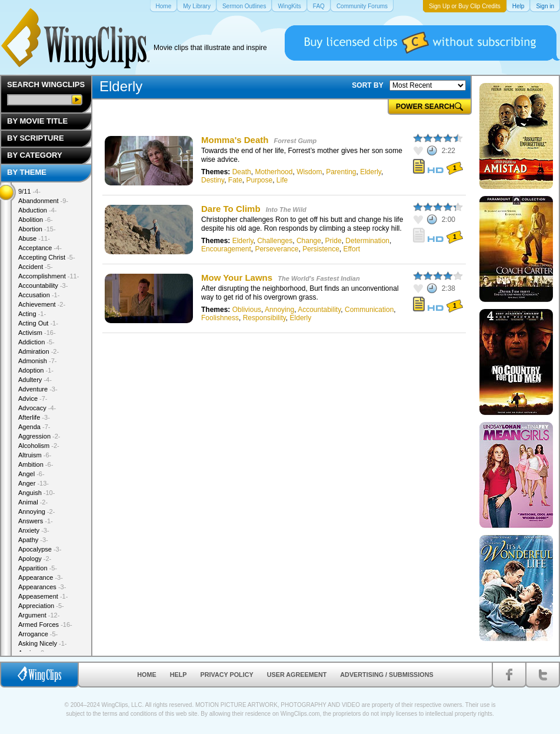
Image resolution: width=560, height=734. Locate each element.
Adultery (35, 380)
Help (179, 675)
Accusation (39, 295)
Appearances (42, 587)
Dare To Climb (231, 209)
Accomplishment (49, 276)
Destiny (213, 180)
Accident (36, 267)
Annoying (279, 310)
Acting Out (38, 323)
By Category (35, 155)
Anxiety (34, 530)
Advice (33, 398)
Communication (369, 310)
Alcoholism (39, 446)
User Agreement (297, 675)
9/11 (29, 191)
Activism (37, 333)
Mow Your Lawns (237, 278)
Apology (35, 559)
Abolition (36, 220)
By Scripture (36, 138)
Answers (36, 521)
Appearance (41, 577)
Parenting (341, 172)
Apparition (38, 568)
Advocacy (37, 408)
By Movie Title (37, 121)
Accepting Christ (47, 257)
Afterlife (34, 417)
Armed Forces (45, 625)
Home (146, 675)
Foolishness (220, 318)
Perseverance (276, 249)
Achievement (42, 304)
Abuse (34, 238)
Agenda (34, 427)
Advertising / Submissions (386, 675)
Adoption (36, 370)
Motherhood (274, 172)
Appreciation (41, 606)
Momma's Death (235, 140)
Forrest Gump (296, 141)
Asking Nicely (43, 643)
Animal (33, 502)
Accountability (319, 310)
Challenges (275, 241)
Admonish (37, 361)
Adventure (38, 389)
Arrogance (38, 634)
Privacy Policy (227, 675)
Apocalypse (40, 549)
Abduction (37, 210)
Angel (31, 474)
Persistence (321, 249)
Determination (367, 241)
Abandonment (43, 201)
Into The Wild (286, 210)
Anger (34, 483)
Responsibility (264, 318)
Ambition (36, 464)
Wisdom (309, 172)
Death (242, 172)
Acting (32, 314)
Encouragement (226, 249)
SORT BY (367, 85)
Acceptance (40, 248)
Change (309, 241)
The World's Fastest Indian (319, 278)
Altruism (35, 455)
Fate (235, 180)
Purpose (259, 180)
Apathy (33, 540)
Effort (352, 249)
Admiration (39, 351)
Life (282, 180)
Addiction (36, 342)
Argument (39, 615)
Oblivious (247, 310)
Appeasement (43, 596)
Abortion (37, 229)
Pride (334, 241)
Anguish (36, 493)
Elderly (371, 172)
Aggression (39, 436)
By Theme (27, 172)
